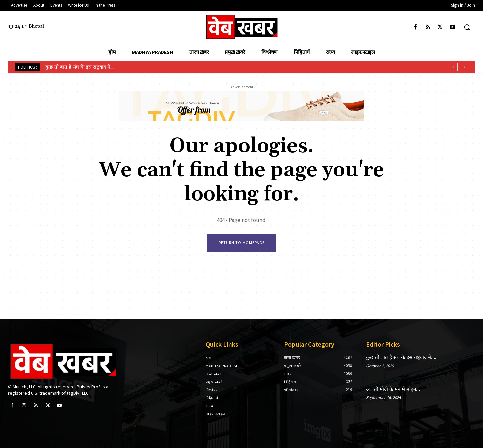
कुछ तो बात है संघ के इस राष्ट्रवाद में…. (80, 67)
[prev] (453, 67)
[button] (467, 27)
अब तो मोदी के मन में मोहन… (393, 390)
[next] (464, 67)
